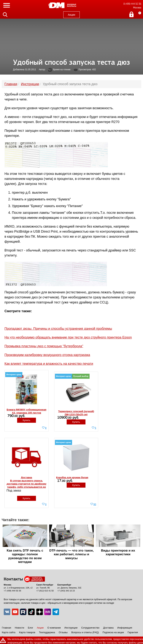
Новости (19, 628)
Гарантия (133, 632)
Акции (71, 15)
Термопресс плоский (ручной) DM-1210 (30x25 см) (76, 413)
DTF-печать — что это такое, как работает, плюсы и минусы (72, 554)
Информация (125, 628)
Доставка (108, 628)
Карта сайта (9, 632)
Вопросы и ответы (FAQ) (85, 632)
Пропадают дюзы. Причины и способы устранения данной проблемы (58, 329)
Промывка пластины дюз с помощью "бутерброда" (44, 346)
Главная (6, 628)
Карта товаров (27, 632)
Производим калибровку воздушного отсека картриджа (47, 355)
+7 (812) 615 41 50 (45, 591)
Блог (31, 628)
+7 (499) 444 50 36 (12, 591)
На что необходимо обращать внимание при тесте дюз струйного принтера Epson (68, 337)
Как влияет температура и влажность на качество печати (49, 364)
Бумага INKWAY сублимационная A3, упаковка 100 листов (27, 411)
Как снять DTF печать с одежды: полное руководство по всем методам (25, 556)
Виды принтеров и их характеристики (118, 552)
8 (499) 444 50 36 (132, 4)
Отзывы (63, 632)
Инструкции (71, 628)
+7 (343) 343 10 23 (66, 591)
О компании (54, 628)
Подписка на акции (113, 632)
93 (95, 504)
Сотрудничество (90, 628)
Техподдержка (47, 632)
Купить (27, 420)
